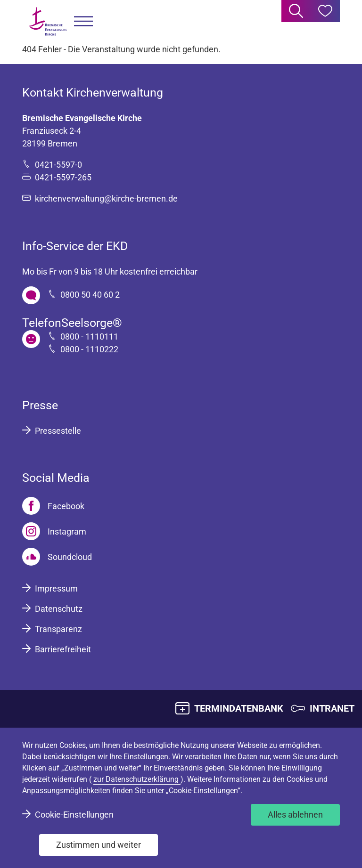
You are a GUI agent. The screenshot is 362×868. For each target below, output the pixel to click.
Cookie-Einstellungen (74, 815)
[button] (83, 21)
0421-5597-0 (58, 165)
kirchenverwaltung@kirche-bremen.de (106, 199)
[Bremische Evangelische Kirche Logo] (48, 21)
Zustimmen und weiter (99, 845)
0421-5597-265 (63, 177)
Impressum (56, 588)
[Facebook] (53, 506)
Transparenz (58, 629)
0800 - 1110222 (89, 349)
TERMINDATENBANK (239, 708)
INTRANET (332, 708)
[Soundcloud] (57, 557)
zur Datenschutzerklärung (137, 779)
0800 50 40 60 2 (90, 295)
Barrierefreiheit (63, 649)
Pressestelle (58, 431)
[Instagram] (54, 531)
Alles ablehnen (295, 815)
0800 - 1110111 (89, 337)
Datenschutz (59, 609)
